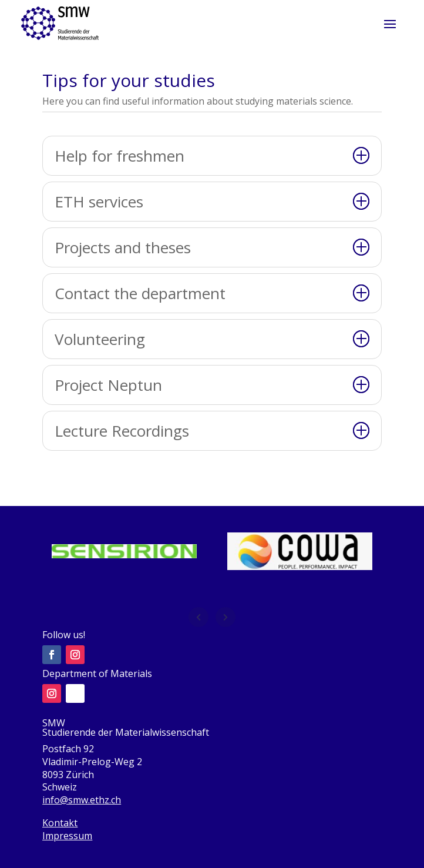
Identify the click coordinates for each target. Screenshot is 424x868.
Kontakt (60, 823)
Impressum (67, 836)
